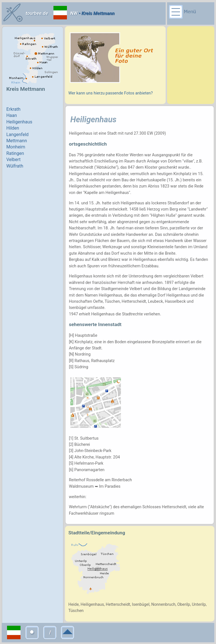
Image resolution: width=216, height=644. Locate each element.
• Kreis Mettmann (96, 13)
